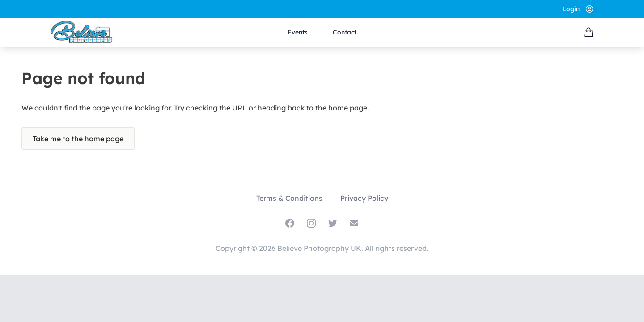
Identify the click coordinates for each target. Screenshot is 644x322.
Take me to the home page (78, 139)
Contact (345, 32)
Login (571, 9)
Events (298, 32)
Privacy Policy (364, 198)
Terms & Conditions (289, 198)
